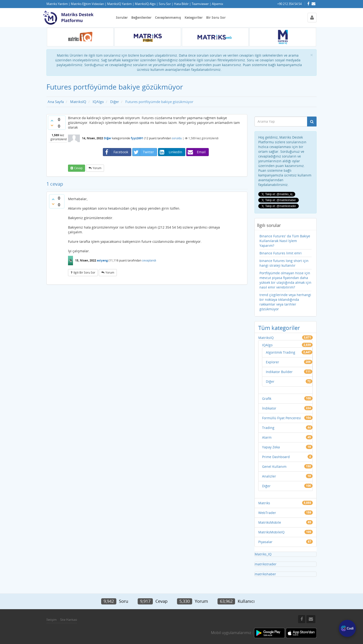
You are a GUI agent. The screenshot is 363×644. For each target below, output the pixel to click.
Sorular (122, 17)
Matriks (264, 503)
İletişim (52, 620)
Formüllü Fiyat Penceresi (281, 418)
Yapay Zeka (271, 447)
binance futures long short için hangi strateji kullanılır (284, 263)
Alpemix (218, 4)
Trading (268, 428)
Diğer (108, 138)
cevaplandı (149, 260)
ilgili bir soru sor (84, 272)
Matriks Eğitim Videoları (87, 4)
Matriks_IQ (263, 554)
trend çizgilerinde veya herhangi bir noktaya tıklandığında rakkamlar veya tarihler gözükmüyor (285, 302)
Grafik (267, 399)
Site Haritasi (69, 620)
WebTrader (267, 513)
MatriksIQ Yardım (119, 4)
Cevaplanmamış (168, 17)
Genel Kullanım (274, 466)
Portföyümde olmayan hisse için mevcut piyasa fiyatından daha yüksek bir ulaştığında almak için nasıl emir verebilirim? (285, 280)
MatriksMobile (270, 522)
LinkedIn (170, 152)
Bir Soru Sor (216, 17)
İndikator (269, 408)
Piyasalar (265, 542)
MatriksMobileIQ (271, 532)
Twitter (143, 152)
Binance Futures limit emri (281, 253)
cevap (78, 168)
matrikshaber (265, 574)
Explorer (272, 362)
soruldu (177, 138)
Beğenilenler (141, 17)
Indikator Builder (279, 372)
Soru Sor (165, 4)
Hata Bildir (181, 4)
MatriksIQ (266, 338)
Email (196, 152)
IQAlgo (267, 345)
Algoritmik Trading (281, 352)
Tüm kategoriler (279, 328)
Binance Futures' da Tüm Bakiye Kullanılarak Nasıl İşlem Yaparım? (285, 241)
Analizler (269, 476)
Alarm (267, 437)
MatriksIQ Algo (145, 4)
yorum (97, 168)
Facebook (116, 152)
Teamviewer (200, 4)
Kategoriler (194, 17)
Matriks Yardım (57, 4)
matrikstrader (266, 564)
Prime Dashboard (276, 457)
